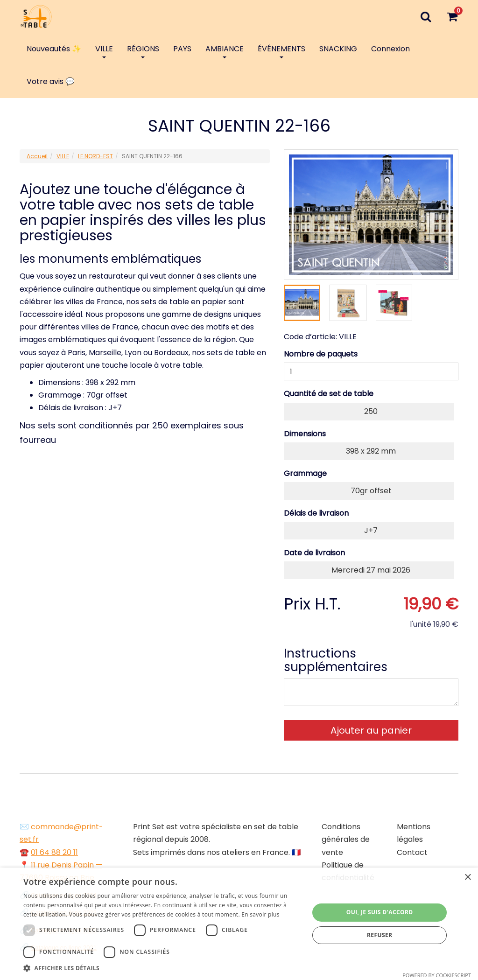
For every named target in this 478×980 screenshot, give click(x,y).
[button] (162, 968)
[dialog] (239, 924)
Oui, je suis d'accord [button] (380, 912)
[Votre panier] (452, 16)
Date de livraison (314, 553)
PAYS (182, 49)
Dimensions (305, 434)
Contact (412, 852)
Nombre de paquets (321, 354)
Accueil (37, 156)
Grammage (305, 473)
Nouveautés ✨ (54, 49)
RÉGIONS (143, 51)
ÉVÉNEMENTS (281, 51)
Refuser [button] (380, 935)
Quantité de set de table (329, 394)
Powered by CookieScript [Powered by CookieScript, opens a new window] (437, 975)
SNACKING (338, 49)
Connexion (390, 49)
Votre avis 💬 (51, 81)
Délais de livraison (316, 513)
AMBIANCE (225, 51)
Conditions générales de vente (346, 839)
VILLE (104, 51)
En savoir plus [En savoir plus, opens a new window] (260, 914)
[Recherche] (425, 16)
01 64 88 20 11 (54, 852)
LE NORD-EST (95, 156)
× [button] (467, 878)
